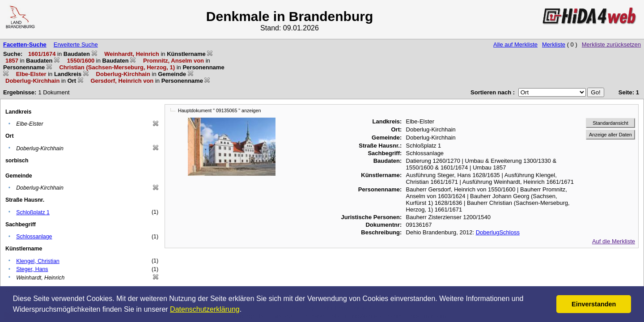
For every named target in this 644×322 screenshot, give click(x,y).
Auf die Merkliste (614, 241)
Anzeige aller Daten (610, 135)
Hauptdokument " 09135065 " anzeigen (219, 110)
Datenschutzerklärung (205, 309)
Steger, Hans (32, 269)
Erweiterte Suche (76, 44)
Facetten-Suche (25, 44)
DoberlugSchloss (498, 232)
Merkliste (554, 44)
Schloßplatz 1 (33, 212)
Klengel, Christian (38, 261)
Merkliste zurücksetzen (611, 44)
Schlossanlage (34, 237)
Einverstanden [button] (594, 304)
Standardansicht (610, 123)
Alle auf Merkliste (515, 44)
